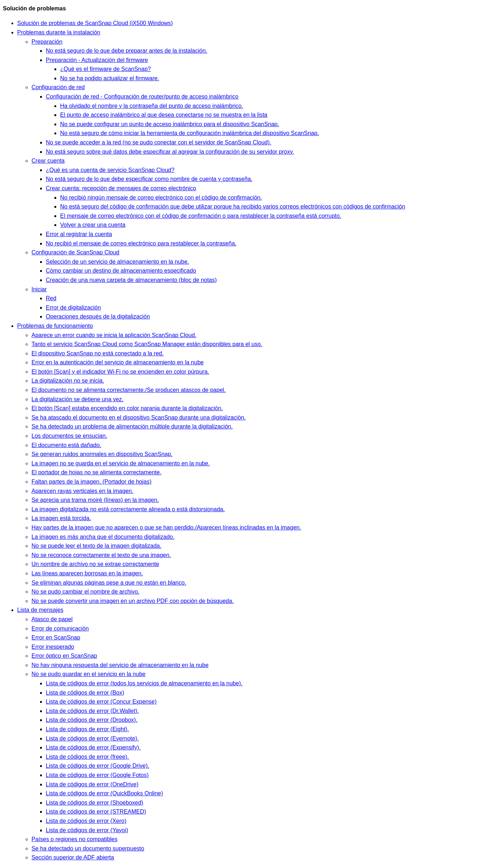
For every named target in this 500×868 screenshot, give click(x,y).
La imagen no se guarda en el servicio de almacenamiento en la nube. (121, 463)
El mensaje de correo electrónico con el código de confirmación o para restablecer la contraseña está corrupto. (201, 216)
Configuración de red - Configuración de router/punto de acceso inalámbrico (142, 97)
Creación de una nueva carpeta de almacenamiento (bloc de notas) (131, 280)
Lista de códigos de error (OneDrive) (92, 784)
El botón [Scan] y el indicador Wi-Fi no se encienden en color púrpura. (120, 372)
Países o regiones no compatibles (74, 839)
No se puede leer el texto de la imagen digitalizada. (96, 546)
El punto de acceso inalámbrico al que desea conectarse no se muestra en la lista (164, 115)
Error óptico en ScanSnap (64, 656)
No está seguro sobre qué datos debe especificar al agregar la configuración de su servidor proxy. (170, 152)
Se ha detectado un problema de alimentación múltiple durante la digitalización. (132, 426)
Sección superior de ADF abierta (73, 857)
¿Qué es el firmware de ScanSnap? (105, 69)
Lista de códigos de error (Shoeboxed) (94, 803)
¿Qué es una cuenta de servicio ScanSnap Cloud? (110, 170)
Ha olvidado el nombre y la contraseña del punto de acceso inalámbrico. (152, 106)
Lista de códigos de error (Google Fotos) (97, 775)
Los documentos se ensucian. (69, 436)
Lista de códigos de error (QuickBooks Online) (104, 793)
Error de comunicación (60, 629)
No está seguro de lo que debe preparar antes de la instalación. (127, 51)
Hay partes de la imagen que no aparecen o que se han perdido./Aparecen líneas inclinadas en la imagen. (166, 527)
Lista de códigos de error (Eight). (87, 729)
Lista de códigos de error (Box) (85, 693)
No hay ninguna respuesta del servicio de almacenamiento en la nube (120, 665)
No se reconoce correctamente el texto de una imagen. (101, 555)
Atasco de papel (52, 619)
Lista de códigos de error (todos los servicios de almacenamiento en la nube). (144, 683)
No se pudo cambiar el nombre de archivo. (86, 592)
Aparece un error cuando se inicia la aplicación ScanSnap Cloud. (114, 335)
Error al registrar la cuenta (79, 234)
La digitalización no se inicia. (68, 381)
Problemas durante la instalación (59, 32)
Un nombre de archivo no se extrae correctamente (95, 564)
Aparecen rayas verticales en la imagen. (82, 491)
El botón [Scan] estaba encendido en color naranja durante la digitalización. (127, 408)
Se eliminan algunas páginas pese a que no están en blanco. (109, 583)
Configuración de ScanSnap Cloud (76, 252)
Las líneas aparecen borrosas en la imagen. (87, 573)
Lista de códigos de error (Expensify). (93, 747)
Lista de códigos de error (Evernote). (92, 738)
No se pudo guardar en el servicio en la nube (88, 674)
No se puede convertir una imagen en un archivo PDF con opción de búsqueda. (133, 601)
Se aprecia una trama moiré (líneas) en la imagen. (95, 500)
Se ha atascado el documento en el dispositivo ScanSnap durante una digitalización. (139, 418)
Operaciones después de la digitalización (98, 316)
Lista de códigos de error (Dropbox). (92, 720)
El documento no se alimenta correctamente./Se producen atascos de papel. (129, 390)
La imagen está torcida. (61, 518)
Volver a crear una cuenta (93, 225)
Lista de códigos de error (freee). (87, 757)
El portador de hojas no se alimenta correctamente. (96, 472)
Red (51, 298)
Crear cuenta (48, 161)
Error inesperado (53, 647)
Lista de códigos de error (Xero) (86, 821)
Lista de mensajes (40, 610)
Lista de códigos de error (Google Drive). (98, 766)
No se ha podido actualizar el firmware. (110, 78)
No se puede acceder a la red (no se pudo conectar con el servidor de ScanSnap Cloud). (159, 142)
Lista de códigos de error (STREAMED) (96, 812)
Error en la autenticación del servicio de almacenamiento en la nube (118, 362)
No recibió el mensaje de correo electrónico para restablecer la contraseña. (141, 243)
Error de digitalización (73, 308)
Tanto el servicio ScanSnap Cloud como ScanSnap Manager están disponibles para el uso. (147, 344)
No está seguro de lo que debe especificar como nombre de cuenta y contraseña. (149, 179)
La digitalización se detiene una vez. (77, 399)
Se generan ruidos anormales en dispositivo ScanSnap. (102, 454)
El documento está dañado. (66, 445)
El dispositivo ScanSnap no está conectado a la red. (98, 353)
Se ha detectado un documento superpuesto (88, 848)
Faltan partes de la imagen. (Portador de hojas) (91, 482)
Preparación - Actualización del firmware (97, 60)
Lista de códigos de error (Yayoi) (87, 830)
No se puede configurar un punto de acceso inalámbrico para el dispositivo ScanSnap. (170, 124)
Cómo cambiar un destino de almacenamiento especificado (121, 271)
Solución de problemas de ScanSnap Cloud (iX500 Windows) (95, 23)
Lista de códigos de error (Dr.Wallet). (92, 711)
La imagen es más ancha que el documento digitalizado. (103, 537)
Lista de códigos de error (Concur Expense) (101, 702)
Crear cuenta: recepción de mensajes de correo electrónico (121, 188)
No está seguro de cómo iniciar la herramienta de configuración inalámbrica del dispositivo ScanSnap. (190, 133)
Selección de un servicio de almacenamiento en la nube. (117, 262)
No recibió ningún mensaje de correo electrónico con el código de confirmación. (161, 198)
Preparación (47, 42)
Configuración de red (58, 87)
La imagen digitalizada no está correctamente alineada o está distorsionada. (128, 509)
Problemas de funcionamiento (55, 326)
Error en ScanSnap (56, 637)
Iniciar (39, 289)
